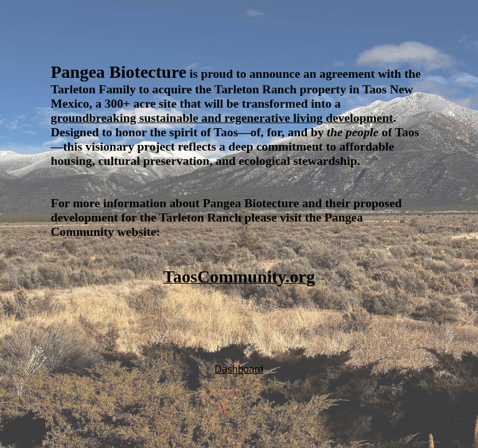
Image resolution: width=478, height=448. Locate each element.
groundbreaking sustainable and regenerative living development (222, 118)
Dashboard (239, 369)
